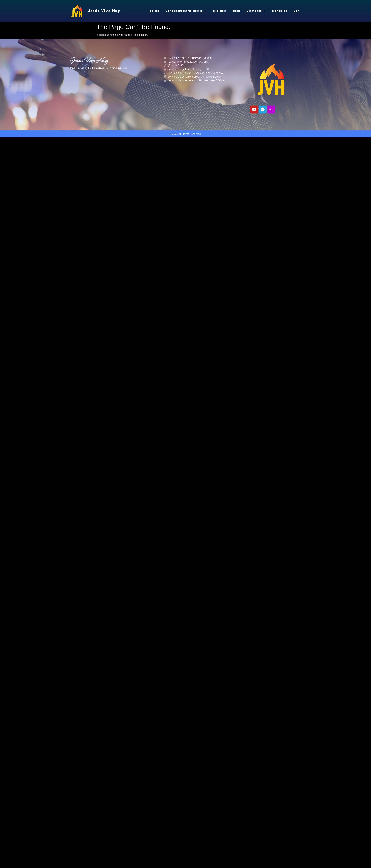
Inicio (155, 11)
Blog (237, 11)
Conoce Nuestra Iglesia (186, 11)
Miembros (256, 11)
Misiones (220, 11)
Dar (296, 11)
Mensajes (280, 11)
